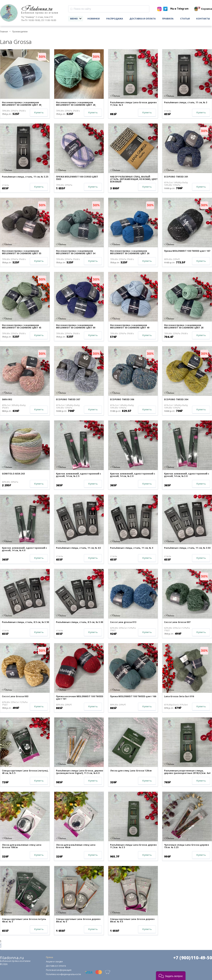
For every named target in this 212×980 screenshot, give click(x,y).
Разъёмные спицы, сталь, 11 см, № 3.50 (187, 548)
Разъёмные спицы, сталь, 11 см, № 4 (132, 548)
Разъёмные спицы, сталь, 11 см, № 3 (186, 102)
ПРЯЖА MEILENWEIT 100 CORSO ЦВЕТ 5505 (77, 178)
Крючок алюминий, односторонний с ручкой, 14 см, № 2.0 (133, 475)
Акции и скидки (54, 962)
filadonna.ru (12, 958)
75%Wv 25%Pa (64, 185)
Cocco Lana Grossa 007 (177, 622)
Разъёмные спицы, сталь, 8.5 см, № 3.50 (25, 622)
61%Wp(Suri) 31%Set (176, 705)
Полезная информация (59, 970)
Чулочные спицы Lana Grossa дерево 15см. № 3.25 (187, 846)
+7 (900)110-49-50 (193, 958)
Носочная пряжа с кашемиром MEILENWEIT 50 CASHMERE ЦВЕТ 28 (184, 326)
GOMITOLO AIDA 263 (13, 474)
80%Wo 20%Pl (172, 259)
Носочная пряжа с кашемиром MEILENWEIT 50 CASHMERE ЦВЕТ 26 (130, 252)
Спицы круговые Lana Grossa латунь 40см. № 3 (24, 920)
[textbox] (109, 9)
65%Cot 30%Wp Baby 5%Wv (14, 407)
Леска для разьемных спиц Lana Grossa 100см (22, 846)
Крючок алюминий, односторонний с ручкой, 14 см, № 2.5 (79, 475)
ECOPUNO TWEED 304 (176, 399)
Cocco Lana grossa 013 (123, 622)
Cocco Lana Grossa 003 (15, 696)
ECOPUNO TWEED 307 (68, 399)
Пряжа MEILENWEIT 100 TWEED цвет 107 (187, 251)
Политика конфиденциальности (63, 974)
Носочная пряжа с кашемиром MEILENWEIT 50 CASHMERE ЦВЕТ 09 (76, 326)
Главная (4, 32)
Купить (39, 112)
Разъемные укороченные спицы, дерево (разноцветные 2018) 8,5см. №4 (187, 772)
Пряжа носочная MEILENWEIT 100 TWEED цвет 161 (80, 698)
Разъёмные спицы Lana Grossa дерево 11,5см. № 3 (133, 104)
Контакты (203, 19)
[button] (171, 976)
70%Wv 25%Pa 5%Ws (14, 111)
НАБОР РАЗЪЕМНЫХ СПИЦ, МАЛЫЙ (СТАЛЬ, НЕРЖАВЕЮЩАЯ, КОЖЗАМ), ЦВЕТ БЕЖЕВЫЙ (134, 179)
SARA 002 (7, 399)
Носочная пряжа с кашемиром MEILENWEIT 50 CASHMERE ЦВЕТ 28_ (76, 104)
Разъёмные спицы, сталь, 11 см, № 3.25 (25, 177)
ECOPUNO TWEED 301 (176, 177)
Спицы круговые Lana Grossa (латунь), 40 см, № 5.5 (25, 772)
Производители (20, 32)
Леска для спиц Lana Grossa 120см (131, 771)
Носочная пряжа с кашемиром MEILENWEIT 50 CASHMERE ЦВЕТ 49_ (22, 104)
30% (42, 57)
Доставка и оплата (143, 19)
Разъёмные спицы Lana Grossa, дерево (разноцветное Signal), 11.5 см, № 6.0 (80, 772)
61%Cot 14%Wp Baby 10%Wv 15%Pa (176, 184)
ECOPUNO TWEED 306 (122, 399)
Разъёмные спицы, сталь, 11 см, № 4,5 (78, 548)
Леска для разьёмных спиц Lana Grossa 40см (76, 846)
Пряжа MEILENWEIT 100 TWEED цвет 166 (133, 696)
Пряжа (49, 957)
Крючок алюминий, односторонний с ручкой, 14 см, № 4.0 (25, 549)
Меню (74, 19)
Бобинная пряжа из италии (40, 13)
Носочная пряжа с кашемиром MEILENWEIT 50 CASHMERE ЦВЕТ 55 (22, 252)
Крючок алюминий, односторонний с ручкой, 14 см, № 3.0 (187, 475)
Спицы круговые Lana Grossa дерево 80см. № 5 (78, 920)
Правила (168, 19)
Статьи (185, 19)
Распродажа (115, 19)
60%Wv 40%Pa (10, 482)
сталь (168, 111)
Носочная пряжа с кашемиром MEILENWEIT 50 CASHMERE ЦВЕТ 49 (130, 326)
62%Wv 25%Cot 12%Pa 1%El (123, 629)
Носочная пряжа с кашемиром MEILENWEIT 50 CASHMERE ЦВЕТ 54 (76, 252)
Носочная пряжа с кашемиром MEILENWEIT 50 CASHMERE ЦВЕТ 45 (22, 326)
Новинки (94, 19)
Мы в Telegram (179, 9)
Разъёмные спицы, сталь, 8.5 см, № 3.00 (79, 622)
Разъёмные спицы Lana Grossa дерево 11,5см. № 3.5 (133, 846)
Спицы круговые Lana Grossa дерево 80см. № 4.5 (132, 920)
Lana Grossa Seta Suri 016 (179, 696)
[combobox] (109, 9)
